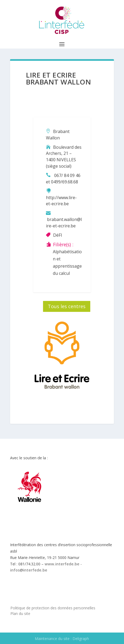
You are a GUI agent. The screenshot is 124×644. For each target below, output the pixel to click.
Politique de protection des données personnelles (53, 608)
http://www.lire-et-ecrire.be (61, 201)
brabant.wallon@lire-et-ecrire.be (64, 223)
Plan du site (20, 613)
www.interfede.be (62, 564)
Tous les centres (67, 306)
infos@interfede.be (29, 570)
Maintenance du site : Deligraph (62, 639)
